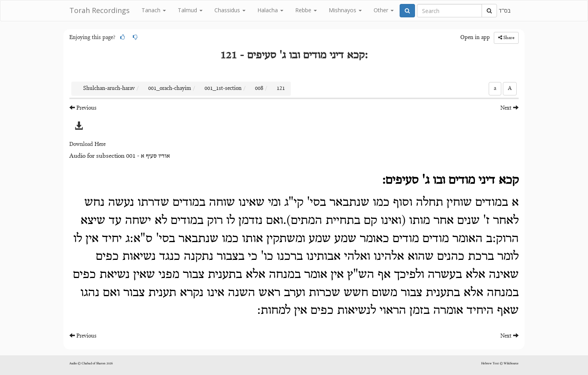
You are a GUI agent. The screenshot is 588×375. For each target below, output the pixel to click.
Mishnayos (345, 10)
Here (100, 145)
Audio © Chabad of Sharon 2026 (91, 364)
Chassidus (230, 10)
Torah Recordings (100, 10)
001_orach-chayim (170, 89)
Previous (83, 108)
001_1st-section (223, 89)
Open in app (475, 38)
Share (506, 38)
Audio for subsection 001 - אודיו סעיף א (120, 156)
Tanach (154, 10)
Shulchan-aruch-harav (109, 89)
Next (510, 108)
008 (259, 89)
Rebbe (306, 10)
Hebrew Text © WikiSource (500, 364)
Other (384, 10)
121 (281, 89)
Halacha (270, 10)
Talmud (190, 10)
